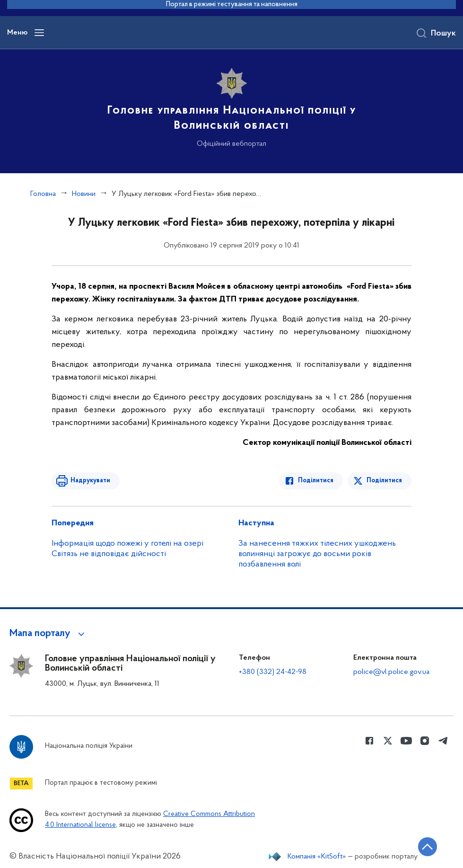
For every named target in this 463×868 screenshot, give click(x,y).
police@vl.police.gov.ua (391, 672)
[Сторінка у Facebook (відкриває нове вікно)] (369, 741)
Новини (84, 194)
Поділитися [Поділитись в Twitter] (384, 481)
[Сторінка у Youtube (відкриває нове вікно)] (406, 741)
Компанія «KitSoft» (317, 857)
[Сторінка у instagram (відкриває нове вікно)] (425, 741)
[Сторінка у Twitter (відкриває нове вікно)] (388, 741)
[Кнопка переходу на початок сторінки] (428, 847)
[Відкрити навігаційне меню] (39, 33)
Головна (43, 194)
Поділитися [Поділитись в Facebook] (316, 481)
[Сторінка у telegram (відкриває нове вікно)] (443, 741)
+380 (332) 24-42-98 (273, 672)
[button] (48, 634)
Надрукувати (90, 481)
